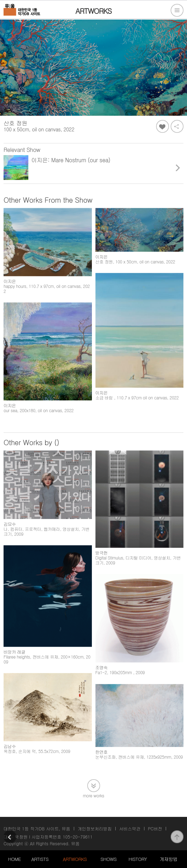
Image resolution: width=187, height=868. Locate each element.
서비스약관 (130, 828)
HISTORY (138, 859)
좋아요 (163, 126)
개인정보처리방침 (95, 828)
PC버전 (155, 828)
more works (94, 800)
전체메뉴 (177, 10)
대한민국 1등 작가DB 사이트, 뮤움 (37, 828)
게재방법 (169, 859)
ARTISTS (40, 859)
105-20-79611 (78, 837)
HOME (15, 859)
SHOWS (108, 859)
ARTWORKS (75, 859)
